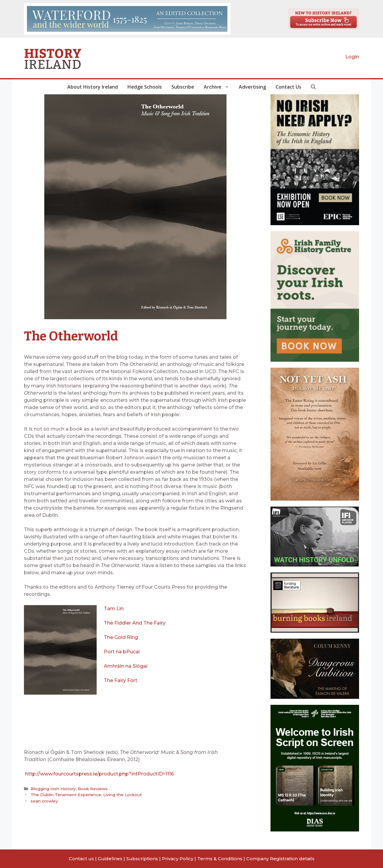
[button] (313, 87)
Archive (219, 87)
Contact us (81, 859)
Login (352, 57)
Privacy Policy (178, 859)
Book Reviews (92, 789)
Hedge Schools (145, 87)
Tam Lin (114, 609)
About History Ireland (93, 87)
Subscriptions (142, 859)
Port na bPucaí (122, 652)
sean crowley (44, 801)
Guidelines (110, 859)
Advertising (252, 87)
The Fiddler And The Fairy (135, 623)
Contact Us (288, 87)
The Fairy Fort (121, 680)
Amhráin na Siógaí (126, 666)
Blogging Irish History (53, 789)
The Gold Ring (121, 637)
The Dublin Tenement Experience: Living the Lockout (86, 795)
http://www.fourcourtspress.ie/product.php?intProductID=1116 (99, 774)
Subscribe (183, 87)
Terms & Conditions (220, 859)
